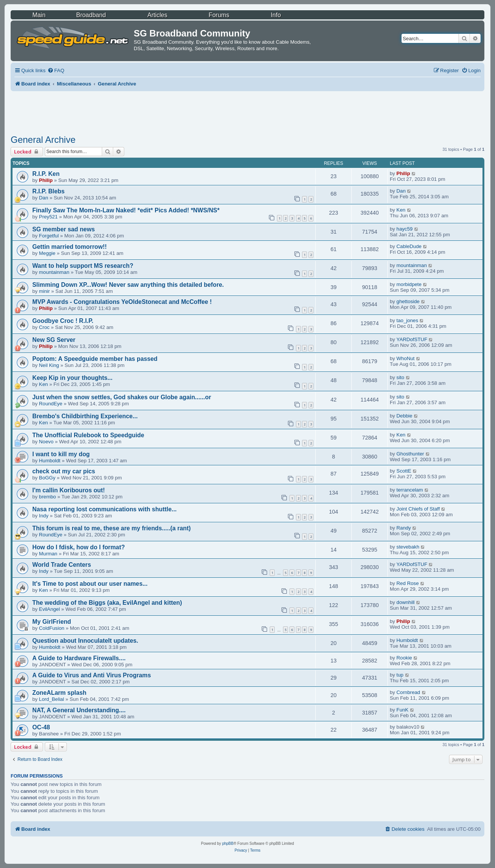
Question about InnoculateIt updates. (85, 641)
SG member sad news (64, 229)
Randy (404, 528)
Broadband (91, 15)
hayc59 (405, 229)
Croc (44, 327)
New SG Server (54, 340)
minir (45, 291)
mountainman (54, 272)
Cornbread (408, 692)
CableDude (409, 246)
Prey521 (48, 217)
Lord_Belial (52, 699)
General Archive (43, 140)
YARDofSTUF (412, 339)
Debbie (405, 416)
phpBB (228, 843)
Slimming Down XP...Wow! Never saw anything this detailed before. (128, 285)
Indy (44, 516)
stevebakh (408, 547)
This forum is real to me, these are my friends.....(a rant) (111, 528)
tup (400, 675)
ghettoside (408, 301)
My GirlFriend (52, 622)
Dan (44, 198)
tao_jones (407, 320)
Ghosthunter (410, 454)
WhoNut (406, 358)
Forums (219, 15)
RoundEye (51, 404)
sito (401, 377)
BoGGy (47, 478)
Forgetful (49, 236)
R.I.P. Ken (46, 174)
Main (39, 15)
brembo (48, 497)
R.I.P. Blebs (48, 191)
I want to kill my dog (61, 454)
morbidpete (409, 284)
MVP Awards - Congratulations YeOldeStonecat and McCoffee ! (122, 302)
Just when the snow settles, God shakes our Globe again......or (122, 397)
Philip (46, 180)
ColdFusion (52, 628)
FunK (403, 710)
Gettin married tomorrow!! (70, 247)
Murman (48, 554)
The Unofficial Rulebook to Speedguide (88, 435)
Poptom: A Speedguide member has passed (95, 359)
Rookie (404, 658)
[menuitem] (56, 70)
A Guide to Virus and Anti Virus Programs (92, 675)
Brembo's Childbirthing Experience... (85, 416)
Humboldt (50, 461)
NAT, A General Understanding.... (79, 710)
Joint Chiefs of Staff (418, 509)
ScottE (404, 471)
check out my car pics (64, 471)
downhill (406, 602)
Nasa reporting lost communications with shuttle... (104, 509)
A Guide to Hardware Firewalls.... (79, 658)
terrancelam (410, 490)
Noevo (46, 442)
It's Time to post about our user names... (90, 584)
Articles (157, 15)
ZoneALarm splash (59, 693)
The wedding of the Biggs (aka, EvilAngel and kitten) (107, 603)
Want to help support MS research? (83, 266)
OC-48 (41, 727)
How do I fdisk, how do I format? (79, 547)
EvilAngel (50, 609)
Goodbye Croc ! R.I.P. (63, 321)
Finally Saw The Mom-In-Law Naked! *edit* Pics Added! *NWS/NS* (126, 210)
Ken (401, 210)
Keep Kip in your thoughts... (72, 378)
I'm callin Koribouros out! (69, 490)
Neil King (49, 365)
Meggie (47, 253)
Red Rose (408, 583)
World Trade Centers (62, 565)
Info (276, 15)
